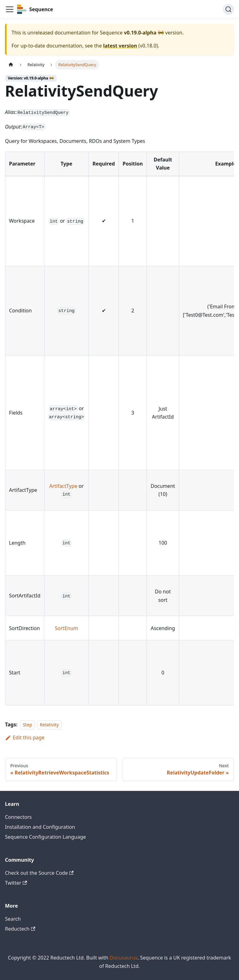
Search (13, 919)
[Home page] (11, 65)
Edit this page (25, 737)
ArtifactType (63, 486)
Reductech (20, 929)
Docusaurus (124, 958)
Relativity (49, 725)
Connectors (18, 817)
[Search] (228, 9)
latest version (120, 46)
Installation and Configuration (40, 827)
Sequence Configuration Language (45, 837)
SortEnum (66, 628)
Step (27, 725)
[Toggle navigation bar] (10, 9)
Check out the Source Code (39, 873)
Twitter (16, 883)
